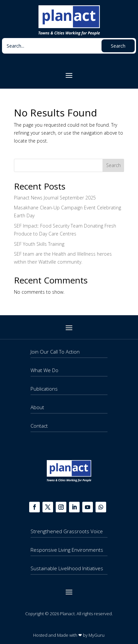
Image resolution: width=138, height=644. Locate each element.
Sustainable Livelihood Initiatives (67, 568)
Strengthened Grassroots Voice (67, 531)
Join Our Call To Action (55, 352)
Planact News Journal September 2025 (55, 198)
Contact (39, 426)
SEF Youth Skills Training (39, 244)
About (37, 407)
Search (113, 165)
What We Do (44, 370)
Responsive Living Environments (67, 550)
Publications (44, 389)
